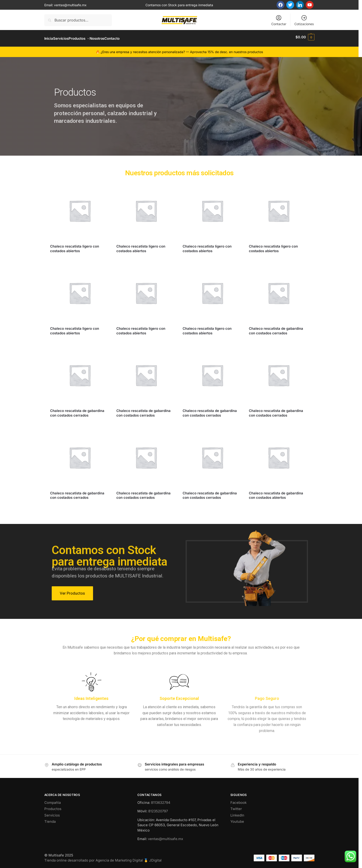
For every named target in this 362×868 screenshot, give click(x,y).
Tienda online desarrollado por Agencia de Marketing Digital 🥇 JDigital (103, 858)
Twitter (236, 806)
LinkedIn (237, 813)
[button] (305, 37)
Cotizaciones (304, 20)
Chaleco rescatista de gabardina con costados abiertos (276, 493)
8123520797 (158, 809)
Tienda (50, 819)
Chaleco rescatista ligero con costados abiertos (75, 246)
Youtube (237, 819)
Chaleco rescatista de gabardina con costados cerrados (276, 328)
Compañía (53, 800)
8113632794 (161, 800)
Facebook (238, 800)
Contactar (279, 20)
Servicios (52, 813)
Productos (53, 806)
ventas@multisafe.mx (70, 5)
